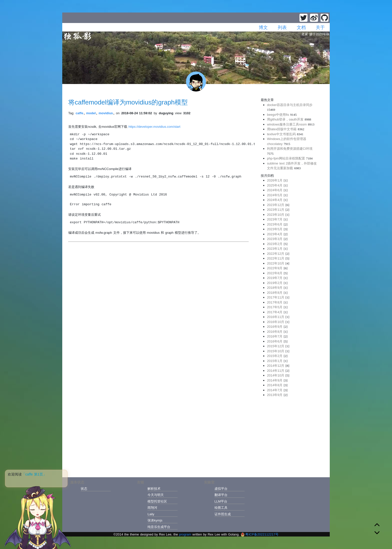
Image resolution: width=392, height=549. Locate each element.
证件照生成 (223, 514)
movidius (106, 113)
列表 (282, 27)
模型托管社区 (157, 501)
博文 (263, 27)
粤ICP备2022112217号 (260, 534)
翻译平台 (221, 495)
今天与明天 (156, 495)
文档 (301, 27)
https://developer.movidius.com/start (154, 127)
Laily (151, 514)
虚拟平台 (221, 489)
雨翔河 (152, 508)
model (91, 113)
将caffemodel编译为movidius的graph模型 (128, 102)
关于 (320, 27)
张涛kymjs (155, 520)
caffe (79, 113)
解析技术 (154, 489)
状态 (84, 489)
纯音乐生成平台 (159, 527)
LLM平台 (221, 501)
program (185, 534)
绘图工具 (221, 508)
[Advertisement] (292, 436)
